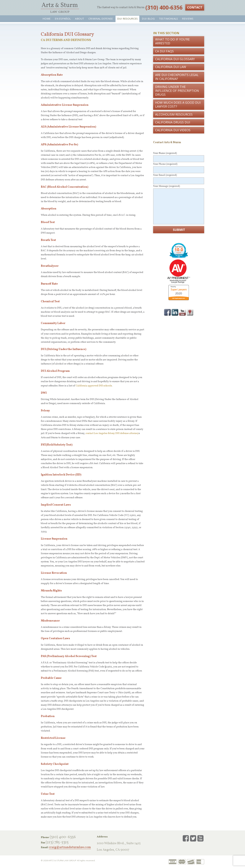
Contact (195, 7)
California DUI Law (171, 67)
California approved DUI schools (94, 386)
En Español (63, 19)
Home (47, 19)
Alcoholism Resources (174, 114)
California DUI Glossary (175, 59)
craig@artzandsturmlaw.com (70, 847)
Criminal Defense (101, 19)
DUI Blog (148, 19)
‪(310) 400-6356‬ (164, 7)
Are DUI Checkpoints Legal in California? (177, 77)
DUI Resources (128, 19)
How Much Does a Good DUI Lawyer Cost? (178, 104)
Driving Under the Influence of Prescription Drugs (177, 91)
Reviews (188, 19)
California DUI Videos (173, 130)
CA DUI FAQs (164, 51)
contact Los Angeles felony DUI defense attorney (112, 433)
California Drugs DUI (173, 122)
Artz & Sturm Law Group (60, 8)
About (80, 19)
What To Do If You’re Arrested (172, 41)
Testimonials (168, 19)
